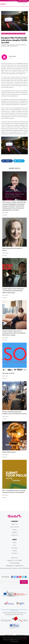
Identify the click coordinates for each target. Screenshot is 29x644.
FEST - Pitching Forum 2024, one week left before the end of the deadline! (14, 479)
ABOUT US (14, 524)
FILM (14, 545)
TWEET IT (20, 161)
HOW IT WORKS (15, 527)
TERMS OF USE (8, 635)
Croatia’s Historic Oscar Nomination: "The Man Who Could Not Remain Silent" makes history (14, 278)
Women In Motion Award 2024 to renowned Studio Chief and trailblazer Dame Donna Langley (14, 320)
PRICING (14, 530)
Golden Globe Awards (14, 440)
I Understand (23, 640)
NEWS (15, 543)
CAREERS (15, 532)
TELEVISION (14, 548)
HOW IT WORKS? (13, 1)
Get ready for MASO (14, 361)
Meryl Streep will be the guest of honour (14, 237)
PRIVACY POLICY (21, 635)
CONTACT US (14, 535)
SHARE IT (8, 161)
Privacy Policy (15, 642)
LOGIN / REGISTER (23, 1)
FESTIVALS (15, 553)
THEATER (14, 551)
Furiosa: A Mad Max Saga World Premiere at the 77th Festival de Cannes (14, 400)
